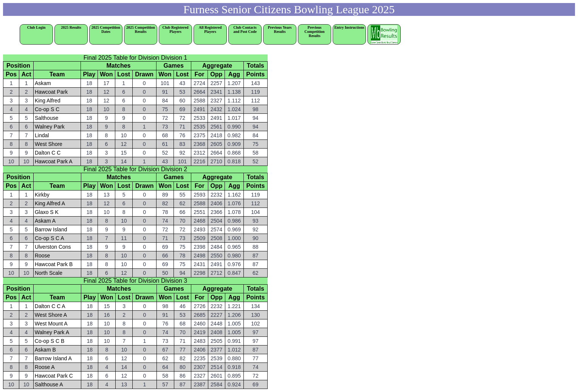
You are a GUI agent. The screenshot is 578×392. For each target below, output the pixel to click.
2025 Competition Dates (106, 29)
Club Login (36, 27)
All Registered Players (210, 29)
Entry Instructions (349, 27)
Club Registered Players (176, 29)
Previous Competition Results (318, 32)
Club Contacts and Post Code (245, 29)
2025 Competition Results (141, 29)
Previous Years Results (282, 29)
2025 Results (71, 27)
